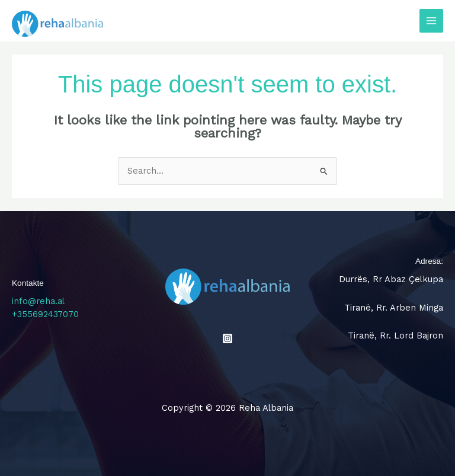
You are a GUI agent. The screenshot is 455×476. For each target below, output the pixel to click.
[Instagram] (227, 338)
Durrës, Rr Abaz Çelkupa (391, 279)
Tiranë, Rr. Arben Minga (394, 308)
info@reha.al (38, 301)
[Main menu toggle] (431, 21)
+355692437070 (45, 314)
